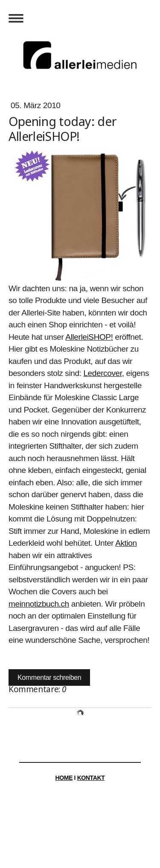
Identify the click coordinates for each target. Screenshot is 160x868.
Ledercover (102, 373)
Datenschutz (76, 826)
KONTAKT (91, 778)
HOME (64, 778)
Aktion (126, 543)
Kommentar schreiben (49, 677)
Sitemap (113, 826)
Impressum (34, 826)
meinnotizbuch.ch (39, 604)
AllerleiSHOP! (89, 337)
